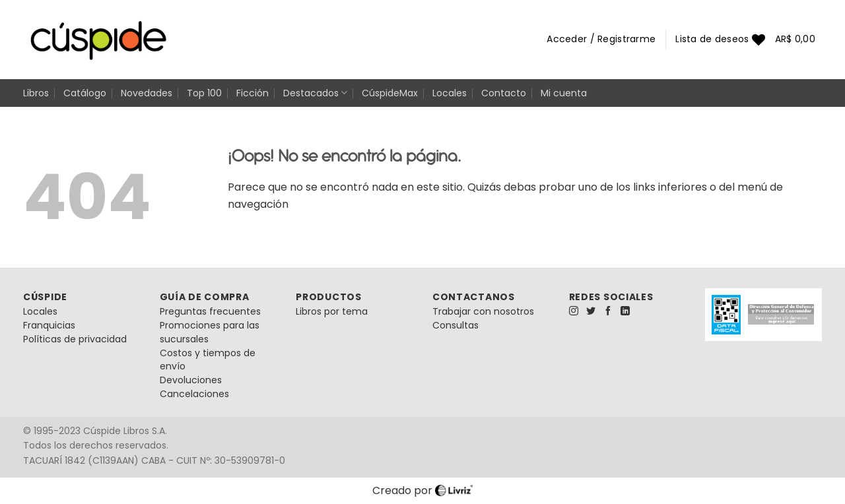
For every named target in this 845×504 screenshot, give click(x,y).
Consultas (456, 325)
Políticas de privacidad (75, 339)
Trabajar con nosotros (483, 311)
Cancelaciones (194, 394)
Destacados (315, 93)
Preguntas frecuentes (210, 311)
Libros (36, 93)
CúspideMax (390, 93)
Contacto (504, 93)
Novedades (147, 93)
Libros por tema (332, 311)
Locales (450, 93)
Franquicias (49, 325)
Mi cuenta (564, 93)
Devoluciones (191, 380)
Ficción (253, 93)
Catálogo (85, 93)
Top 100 (204, 93)
